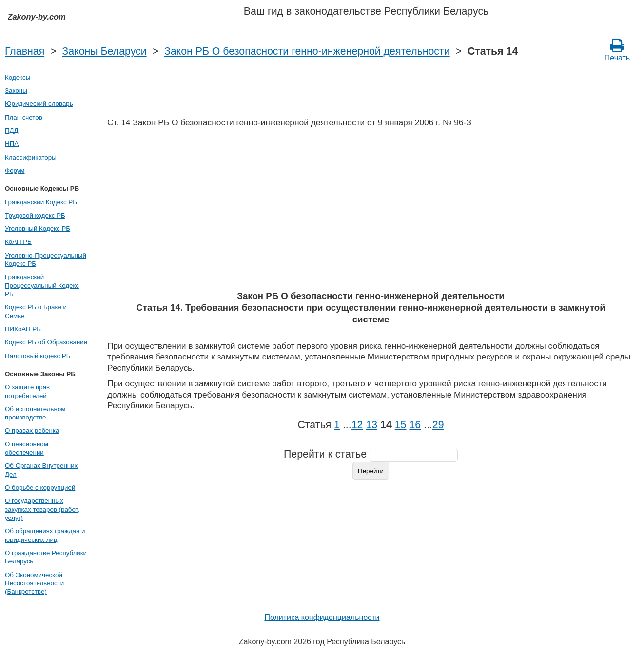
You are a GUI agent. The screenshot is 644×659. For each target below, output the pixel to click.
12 (357, 425)
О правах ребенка (32, 430)
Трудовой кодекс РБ (35, 215)
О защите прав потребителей (27, 391)
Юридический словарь (39, 104)
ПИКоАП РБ (23, 329)
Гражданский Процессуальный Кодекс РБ (42, 285)
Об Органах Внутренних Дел (41, 470)
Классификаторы (31, 157)
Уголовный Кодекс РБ (38, 229)
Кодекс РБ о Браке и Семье (36, 311)
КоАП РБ (18, 242)
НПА (12, 144)
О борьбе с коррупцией (40, 488)
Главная (25, 51)
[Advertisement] (371, 212)
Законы (16, 90)
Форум (15, 170)
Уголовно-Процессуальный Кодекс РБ (46, 260)
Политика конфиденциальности (322, 617)
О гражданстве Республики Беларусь (46, 557)
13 (371, 425)
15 (401, 425)
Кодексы (18, 77)
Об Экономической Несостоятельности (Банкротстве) (34, 583)
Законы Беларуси (104, 51)
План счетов (24, 117)
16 (415, 425)
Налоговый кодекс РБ (38, 356)
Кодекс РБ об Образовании (46, 342)
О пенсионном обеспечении (27, 448)
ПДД (12, 130)
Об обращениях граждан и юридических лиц (45, 535)
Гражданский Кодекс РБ (41, 202)
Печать (617, 50)
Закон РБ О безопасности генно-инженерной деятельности (307, 51)
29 (438, 425)
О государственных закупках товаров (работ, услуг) (42, 509)
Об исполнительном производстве (35, 413)
